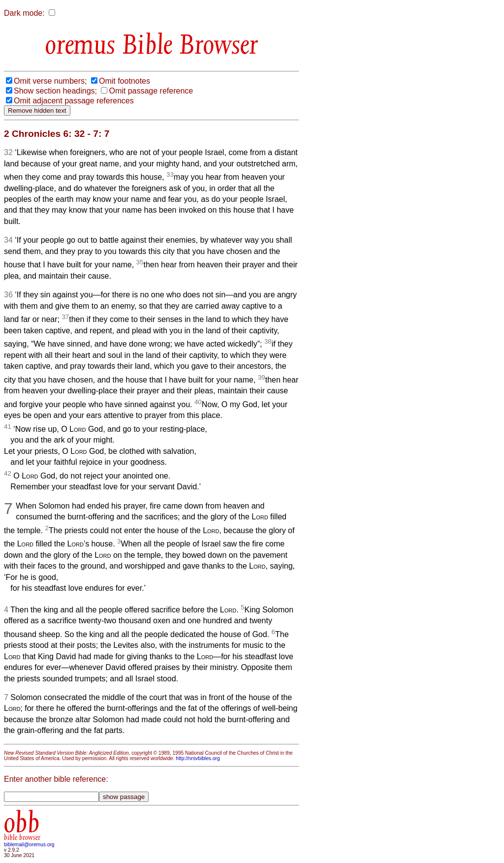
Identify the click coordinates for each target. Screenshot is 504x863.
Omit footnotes (125, 81)
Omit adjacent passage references (74, 101)
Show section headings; (55, 91)
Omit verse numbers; (50, 81)
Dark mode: (24, 13)
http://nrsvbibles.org (198, 758)
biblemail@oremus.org (29, 845)
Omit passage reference (151, 91)
